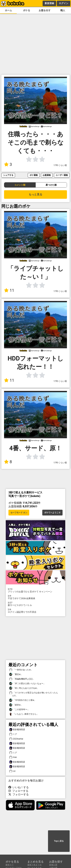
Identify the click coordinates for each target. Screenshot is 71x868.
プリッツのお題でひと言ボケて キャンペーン (35, 590)
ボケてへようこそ (52, 513)
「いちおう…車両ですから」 (24, 714)
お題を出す (45, 10)
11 (9, 290)
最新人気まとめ (34, 865)
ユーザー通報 (62, 175)
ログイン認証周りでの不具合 (35, 611)
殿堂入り (10, 865)
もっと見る (35, 194)
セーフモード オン (19, 513)
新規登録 (49, 3)
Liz (12, 771)
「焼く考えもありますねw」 (24, 688)
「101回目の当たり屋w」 (23, 700)
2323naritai (16, 739)
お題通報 (47, 175)
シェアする (8, 175)
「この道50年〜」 (19, 710)
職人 (63, 10)
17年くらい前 (60, 165)
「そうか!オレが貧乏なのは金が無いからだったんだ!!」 (34, 694)
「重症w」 (16, 674)
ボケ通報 (34, 175)
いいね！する (19, 787)
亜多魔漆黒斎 (17, 730)
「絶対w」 (16, 705)
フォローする (18, 791)
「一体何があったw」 (21, 670)
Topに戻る (59, 841)
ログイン (64, 3)
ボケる (27, 10)
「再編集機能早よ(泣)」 (22, 679)
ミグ (13, 734)
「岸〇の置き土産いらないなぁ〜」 (27, 684)
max (13, 757)
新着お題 (53, 865)
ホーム (8, 10)
